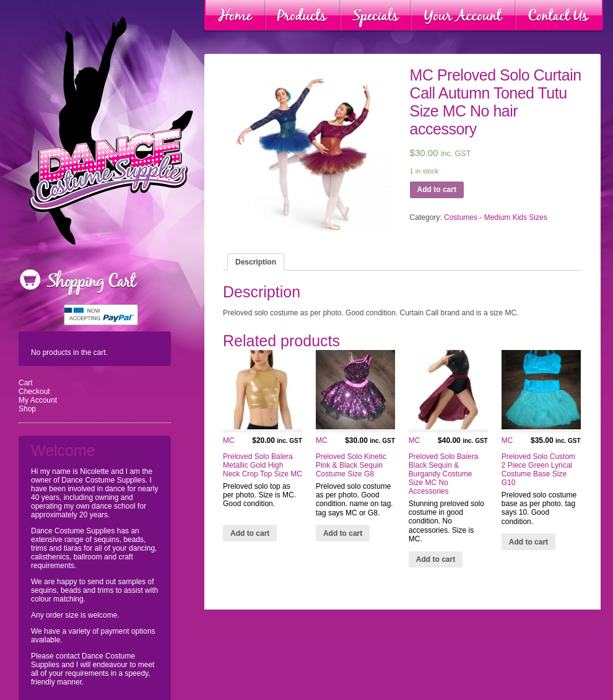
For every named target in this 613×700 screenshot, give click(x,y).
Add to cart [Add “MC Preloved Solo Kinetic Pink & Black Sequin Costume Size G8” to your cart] (343, 533)
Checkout (34, 392)
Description (256, 262)
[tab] (256, 262)
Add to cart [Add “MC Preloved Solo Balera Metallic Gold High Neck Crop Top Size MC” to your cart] (250, 533)
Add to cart (437, 190)
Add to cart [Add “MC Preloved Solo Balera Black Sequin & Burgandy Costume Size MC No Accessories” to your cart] (436, 559)
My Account (38, 400)
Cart (26, 383)
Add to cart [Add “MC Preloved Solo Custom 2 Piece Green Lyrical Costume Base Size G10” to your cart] (528, 542)
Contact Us (559, 16)
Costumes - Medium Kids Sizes (496, 217)
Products (303, 16)
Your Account (463, 16)
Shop (27, 409)
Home (235, 16)
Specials (376, 16)
